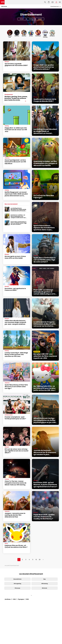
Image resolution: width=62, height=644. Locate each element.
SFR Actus (4, 6)
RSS (27, 599)
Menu (60, 2)
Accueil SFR (2, 2)
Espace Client (56, 2)
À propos (21, 599)
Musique (22, 19)
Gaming (31, 19)
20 (40, 560)
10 (36, 560)
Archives (8, 599)
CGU (14, 599)
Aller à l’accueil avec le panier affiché (49, 2)
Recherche (45, 2)
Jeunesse (40, 19)
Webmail (53, 2)
